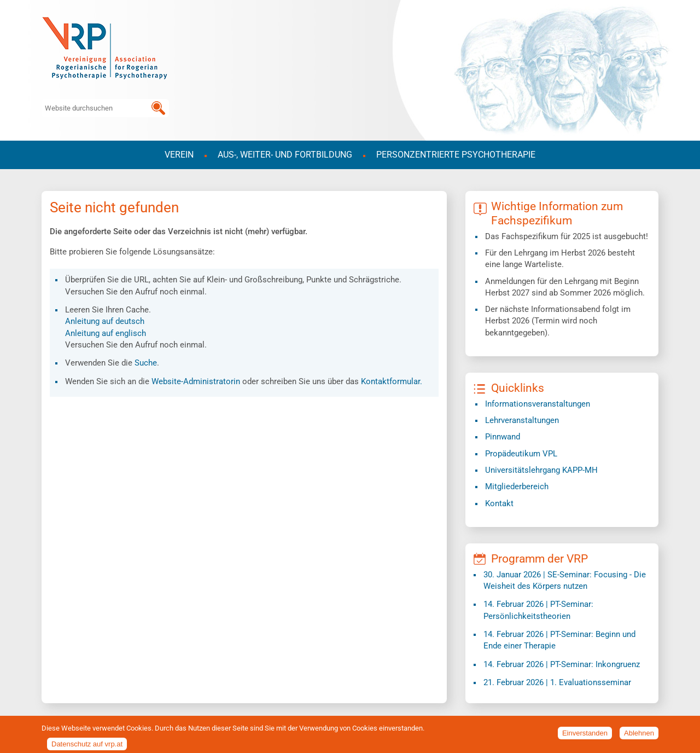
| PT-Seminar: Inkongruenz (562, 664)
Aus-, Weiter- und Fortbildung (285, 155)
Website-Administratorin (196, 381)
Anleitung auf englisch (106, 333)
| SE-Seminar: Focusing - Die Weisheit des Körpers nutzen (565, 580)
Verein (179, 155)
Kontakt (499, 503)
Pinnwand (503, 437)
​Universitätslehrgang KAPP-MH (541, 470)
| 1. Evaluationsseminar (557, 682)
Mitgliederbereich (517, 486)
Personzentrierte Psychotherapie (456, 155)
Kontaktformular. (392, 381)
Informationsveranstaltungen (538, 404)
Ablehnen (639, 736)
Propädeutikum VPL (521, 454)
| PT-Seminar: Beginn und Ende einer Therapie (559, 640)
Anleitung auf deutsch (105, 321)
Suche (146, 363)
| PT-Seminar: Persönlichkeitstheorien (538, 610)
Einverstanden (585, 736)
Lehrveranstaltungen (522, 420)
